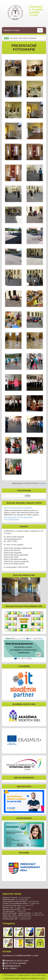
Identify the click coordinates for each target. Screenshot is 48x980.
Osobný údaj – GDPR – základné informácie (23, 915)
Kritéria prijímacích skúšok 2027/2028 (21, 901)
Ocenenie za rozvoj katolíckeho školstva (21, 903)
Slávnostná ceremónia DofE (17, 909)
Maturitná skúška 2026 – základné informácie (22, 913)
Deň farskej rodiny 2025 (17, 919)
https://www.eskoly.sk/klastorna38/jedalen (18, 508)
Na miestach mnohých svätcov (18, 905)
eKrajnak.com (25, 978)
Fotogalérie (42, 483)
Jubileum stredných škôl (17, 917)
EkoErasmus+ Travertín (17, 898)
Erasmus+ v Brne (14, 907)
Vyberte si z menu (23, 30)
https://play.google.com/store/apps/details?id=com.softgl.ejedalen (18, 519)
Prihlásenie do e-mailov (38, 978)
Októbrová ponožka (15, 900)
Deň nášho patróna (14, 911)
